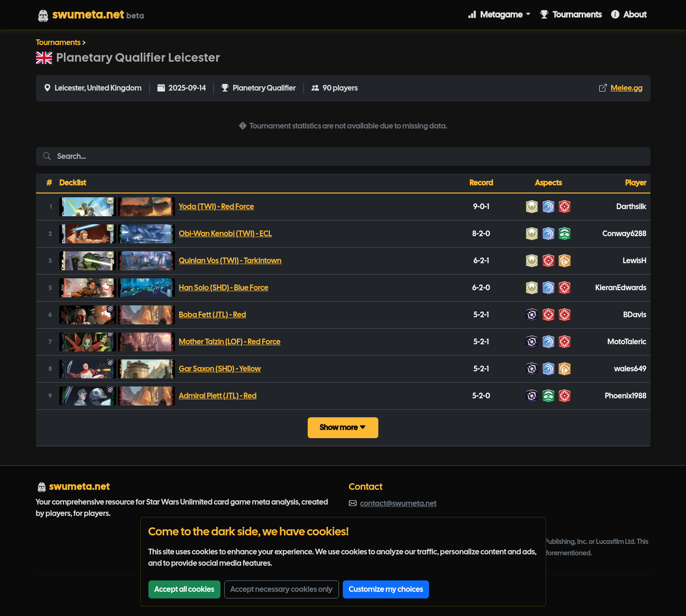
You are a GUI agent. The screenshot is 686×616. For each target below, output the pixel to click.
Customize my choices (386, 589)
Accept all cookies (184, 589)
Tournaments (571, 14)
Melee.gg (627, 88)
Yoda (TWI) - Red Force (216, 207)
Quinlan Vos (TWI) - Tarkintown (230, 261)
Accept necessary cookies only (282, 589)
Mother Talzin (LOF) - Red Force (229, 342)
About (629, 14)
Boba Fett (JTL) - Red (212, 315)
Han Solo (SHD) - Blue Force (224, 288)
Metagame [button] (496, 14)
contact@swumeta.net (398, 503)
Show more (343, 428)
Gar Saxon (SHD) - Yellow (220, 369)
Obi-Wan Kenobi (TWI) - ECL (225, 234)
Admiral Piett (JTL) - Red (218, 396)
